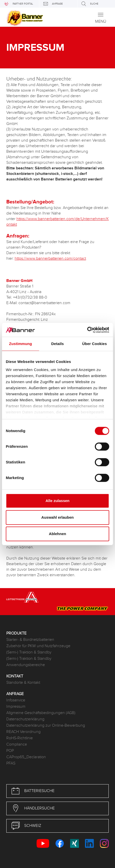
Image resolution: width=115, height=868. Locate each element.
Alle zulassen (57, 501)
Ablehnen (57, 534)
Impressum (16, 707)
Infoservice (16, 700)
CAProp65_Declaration (26, 757)
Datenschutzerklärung (25, 719)
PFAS (11, 763)
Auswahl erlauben (57, 517)
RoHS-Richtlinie (20, 738)
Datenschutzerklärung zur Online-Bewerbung (46, 726)
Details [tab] (57, 344)
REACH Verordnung (23, 732)
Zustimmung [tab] (21, 344)
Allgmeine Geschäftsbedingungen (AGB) (41, 713)
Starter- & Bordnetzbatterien (30, 640)
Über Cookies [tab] (95, 344)
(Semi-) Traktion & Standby (29, 652)
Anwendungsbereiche (26, 665)
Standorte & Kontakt (23, 683)
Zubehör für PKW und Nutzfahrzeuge (38, 646)
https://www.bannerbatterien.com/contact (50, 259)
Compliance (17, 744)
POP (10, 751)
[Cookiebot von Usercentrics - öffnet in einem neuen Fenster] (87, 330)
